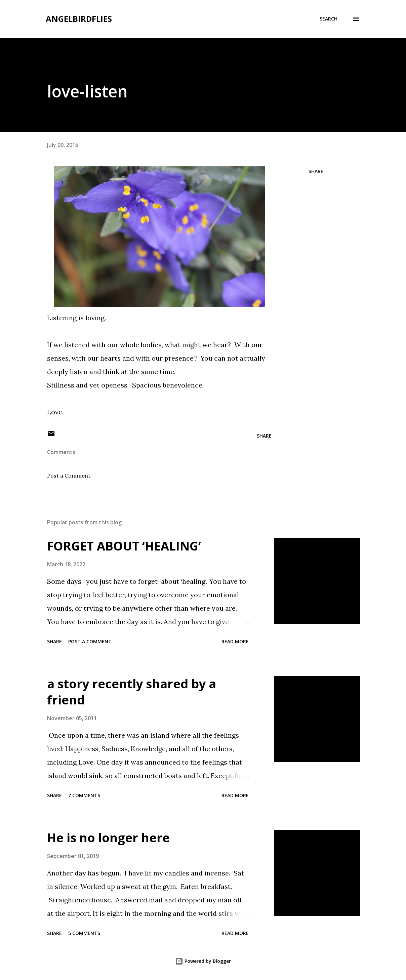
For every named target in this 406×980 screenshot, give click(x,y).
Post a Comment (69, 476)
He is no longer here (108, 838)
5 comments (84, 933)
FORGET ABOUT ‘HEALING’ (124, 546)
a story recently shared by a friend (132, 692)
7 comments (84, 795)
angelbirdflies (79, 19)
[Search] (329, 19)
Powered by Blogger (203, 961)
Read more (235, 641)
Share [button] (316, 171)
